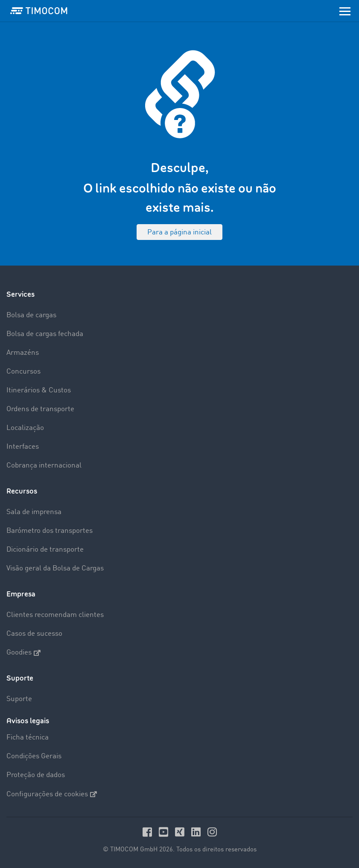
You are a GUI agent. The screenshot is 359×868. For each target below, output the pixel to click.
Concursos (23, 372)
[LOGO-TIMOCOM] (39, 11)
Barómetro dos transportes (50, 531)
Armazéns (23, 353)
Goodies (23, 653)
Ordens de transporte (40, 409)
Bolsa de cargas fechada (45, 334)
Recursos (22, 491)
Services (20, 294)
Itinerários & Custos (39, 390)
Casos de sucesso (34, 634)
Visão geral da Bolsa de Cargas (55, 568)
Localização (25, 428)
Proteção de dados (36, 775)
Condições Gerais (34, 756)
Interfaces (23, 447)
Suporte (20, 678)
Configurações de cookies (52, 794)
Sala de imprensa (34, 512)
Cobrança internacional (44, 466)
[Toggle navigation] (345, 11)
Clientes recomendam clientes (55, 615)
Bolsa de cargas (31, 315)
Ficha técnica (28, 738)
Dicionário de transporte (45, 550)
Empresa (21, 594)
